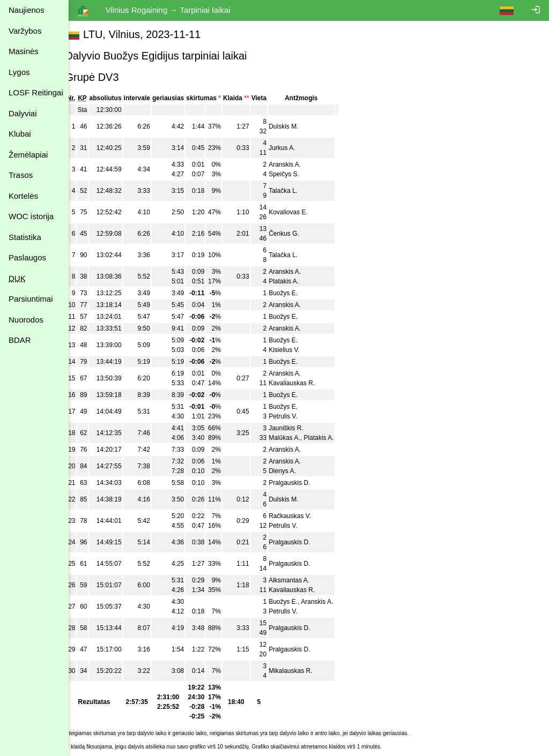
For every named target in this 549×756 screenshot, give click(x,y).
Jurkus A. (294, 148)
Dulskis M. (296, 126)
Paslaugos (27, 257)
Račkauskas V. (302, 516)
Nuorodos (26, 320)
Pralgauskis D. (302, 483)
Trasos (21, 175)
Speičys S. (296, 174)
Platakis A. (296, 281)
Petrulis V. (295, 416)
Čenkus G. (296, 234)
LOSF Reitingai (36, 92)
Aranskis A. (297, 164)
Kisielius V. (296, 350)
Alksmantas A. (301, 580)
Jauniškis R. (298, 428)
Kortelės (23, 196)
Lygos (19, 72)
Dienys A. (295, 471)
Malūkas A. (297, 438)
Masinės (24, 51)
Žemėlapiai (28, 155)
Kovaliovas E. (301, 212)
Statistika (25, 237)
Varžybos (25, 31)
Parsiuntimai (31, 299)
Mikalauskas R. (303, 671)
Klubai (20, 134)
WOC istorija (31, 216)
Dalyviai (23, 113)
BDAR (20, 340)
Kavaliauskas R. (304, 383)
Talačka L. (295, 191)
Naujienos (27, 10)
